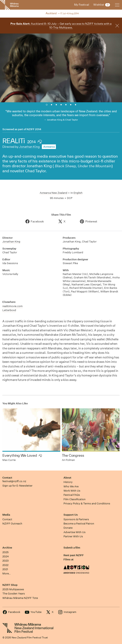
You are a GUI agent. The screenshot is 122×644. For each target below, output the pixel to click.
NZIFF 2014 (34, 129)
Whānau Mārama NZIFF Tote (20, 598)
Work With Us (72, 491)
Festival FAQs (72, 495)
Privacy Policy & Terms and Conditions (87, 504)
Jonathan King (29, 147)
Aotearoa (49, 147)
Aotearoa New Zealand (53, 193)
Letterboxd (9, 310)
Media (6, 515)
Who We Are (71, 486)
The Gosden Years (14, 594)
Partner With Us (73, 536)
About (67, 478)
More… (7, 574)
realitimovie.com (13, 306)
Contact (7, 478)
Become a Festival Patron (79, 524)
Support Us (71, 515)
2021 (5, 569)
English (78, 193)
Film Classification (75, 499)
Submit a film (72, 548)
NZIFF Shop (10, 585)
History (68, 482)
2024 (6, 556)
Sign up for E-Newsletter (17, 486)
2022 (5, 565)
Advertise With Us (75, 532)
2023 (6, 561)
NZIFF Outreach (12, 524)
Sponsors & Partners (76, 519)
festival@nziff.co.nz (14, 481)
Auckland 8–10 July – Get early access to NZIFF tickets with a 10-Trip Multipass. (61, 26)
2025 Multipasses (13, 589)
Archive (7, 548)
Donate (68, 528)
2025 (6, 552)
